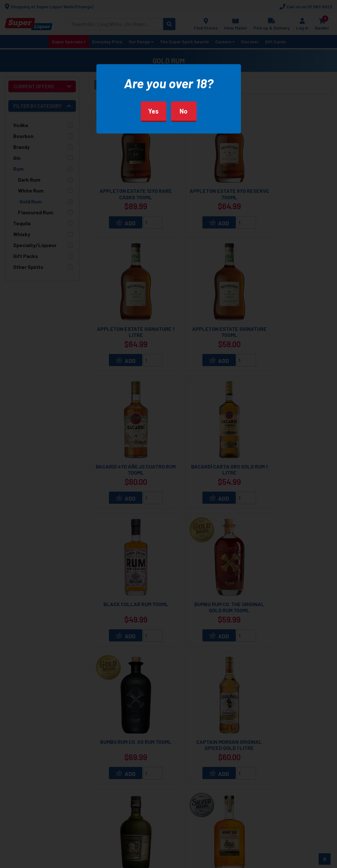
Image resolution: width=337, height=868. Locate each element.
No (184, 111)
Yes (153, 111)
